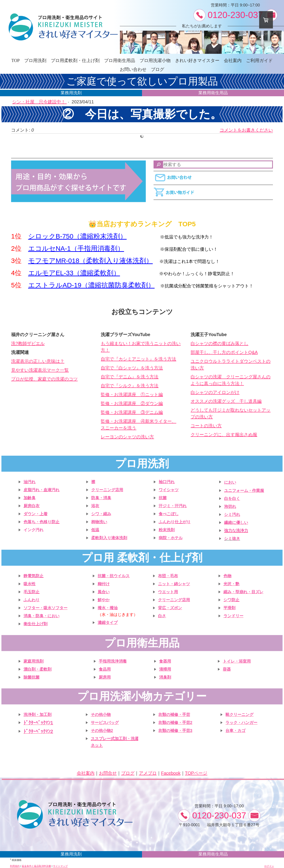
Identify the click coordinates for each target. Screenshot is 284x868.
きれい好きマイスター (197, 60)
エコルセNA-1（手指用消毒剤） (76, 248)
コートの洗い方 (206, 426)
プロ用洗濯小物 (155, 60)
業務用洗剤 (71, 93)
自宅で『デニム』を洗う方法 (130, 377)
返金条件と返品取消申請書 (36, 866)
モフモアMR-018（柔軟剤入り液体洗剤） (91, 261)
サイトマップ (60, 866)
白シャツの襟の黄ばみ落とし (219, 343)
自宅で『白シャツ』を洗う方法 (132, 368)
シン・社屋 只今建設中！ (39, 102)
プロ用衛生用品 (120, 60)
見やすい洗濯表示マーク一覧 (40, 370)
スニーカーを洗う (118, 428)
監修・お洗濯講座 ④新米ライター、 (138, 421)
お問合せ (108, 773)
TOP (15, 60)
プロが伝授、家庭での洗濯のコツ (44, 379)
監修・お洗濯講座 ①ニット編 (132, 395)
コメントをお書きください (246, 130)
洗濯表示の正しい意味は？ (38, 361)
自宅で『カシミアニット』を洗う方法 (138, 359)
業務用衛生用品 (213, 93)
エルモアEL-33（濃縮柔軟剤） (74, 273)
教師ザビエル (31, 343)
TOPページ (196, 773)
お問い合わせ (133, 69)
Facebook (171, 773)
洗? (15, 343)
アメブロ (148, 773)
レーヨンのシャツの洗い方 (127, 437)
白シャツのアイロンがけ (215, 392)
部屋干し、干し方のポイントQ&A (224, 352)
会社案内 (233, 60)
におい (230, 482)
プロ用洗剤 (35, 60)
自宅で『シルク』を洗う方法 (130, 386)
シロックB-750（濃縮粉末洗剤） (77, 236)
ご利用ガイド (259, 60)
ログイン (269, 866)
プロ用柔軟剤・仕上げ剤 (75, 60)
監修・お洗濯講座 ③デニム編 (132, 412)
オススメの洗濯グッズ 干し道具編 (226, 401)
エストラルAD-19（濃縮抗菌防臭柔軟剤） (91, 285)
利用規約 (15, 866)
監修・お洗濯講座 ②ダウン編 (132, 403)
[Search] (213, 164)
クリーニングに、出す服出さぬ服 (224, 435)
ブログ (158, 69)
